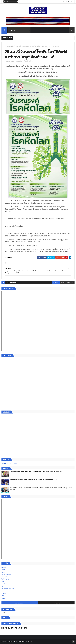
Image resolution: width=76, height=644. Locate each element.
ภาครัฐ (4, 593)
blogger (56, 282)
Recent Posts (20, 603)
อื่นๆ (3, 596)
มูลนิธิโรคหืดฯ (13, 46)
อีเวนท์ (19, 46)
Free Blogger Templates (25, 641)
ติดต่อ (3, 598)
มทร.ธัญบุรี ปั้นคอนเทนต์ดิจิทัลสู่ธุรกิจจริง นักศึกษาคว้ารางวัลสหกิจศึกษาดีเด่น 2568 (34, 480)
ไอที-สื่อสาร (5, 579)
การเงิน (4, 584)
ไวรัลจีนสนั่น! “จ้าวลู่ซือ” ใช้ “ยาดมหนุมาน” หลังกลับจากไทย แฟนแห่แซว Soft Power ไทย (36, 472)
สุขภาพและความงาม (8, 589)
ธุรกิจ (3, 570)
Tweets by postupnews (9, 463)
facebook (70, 282)
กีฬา (3, 586)
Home (6, 46)
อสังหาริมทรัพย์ (6, 574)
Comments (56, 603)
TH (22, 46)
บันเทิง (3, 582)
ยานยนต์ (4, 577)
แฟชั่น (3, 591)
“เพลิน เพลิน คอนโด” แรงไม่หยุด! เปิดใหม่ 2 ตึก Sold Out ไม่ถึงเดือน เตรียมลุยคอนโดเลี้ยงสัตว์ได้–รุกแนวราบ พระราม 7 (41, 489)
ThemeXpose (13, 641)
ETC (4, 613)
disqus (63, 282)
